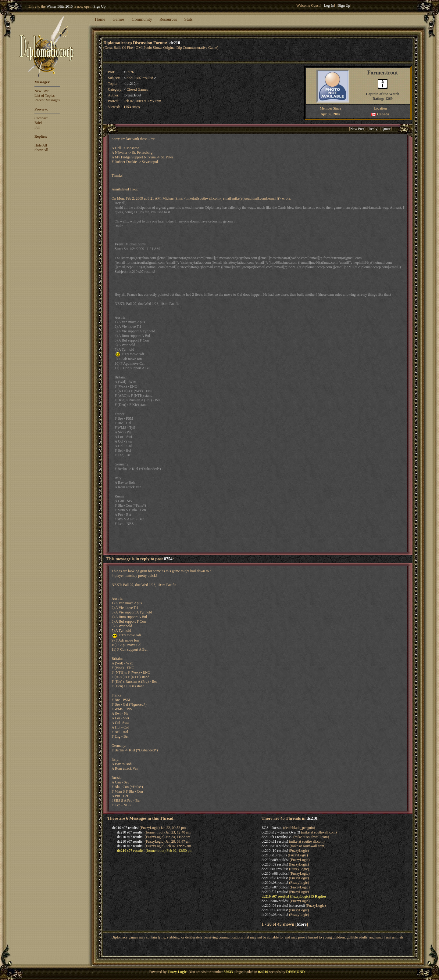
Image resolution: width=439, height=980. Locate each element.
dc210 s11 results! (275, 841)
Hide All (41, 145)
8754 (168, 559)
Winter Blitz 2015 (59, 6)
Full (37, 127)
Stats (189, 19)
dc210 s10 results (274, 855)
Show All (41, 150)
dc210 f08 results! (275, 878)
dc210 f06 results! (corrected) (283, 906)
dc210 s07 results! (125, 828)
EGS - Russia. (272, 828)
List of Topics (45, 96)
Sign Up (100, 6)
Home (100, 19)
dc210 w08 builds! (275, 873)
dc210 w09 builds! (275, 860)
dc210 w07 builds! (275, 887)
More (302, 924)
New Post (41, 91)
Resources (168, 19)
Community (142, 19)
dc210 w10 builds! (275, 846)
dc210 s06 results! (275, 915)
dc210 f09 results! (275, 864)
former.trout (132, 95)
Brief (38, 123)
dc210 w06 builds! (275, 901)
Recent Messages (47, 100)
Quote (386, 129)
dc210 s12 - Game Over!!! (281, 832)
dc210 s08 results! (275, 883)
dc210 (175, 43)
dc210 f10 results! (275, 851)
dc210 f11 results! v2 (277, 837)
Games (118, 19)
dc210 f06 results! (275, 910)
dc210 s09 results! (275, 869)
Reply (373, 129)
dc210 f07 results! (275, 892)
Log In (329, 5)
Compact (41, 118)
